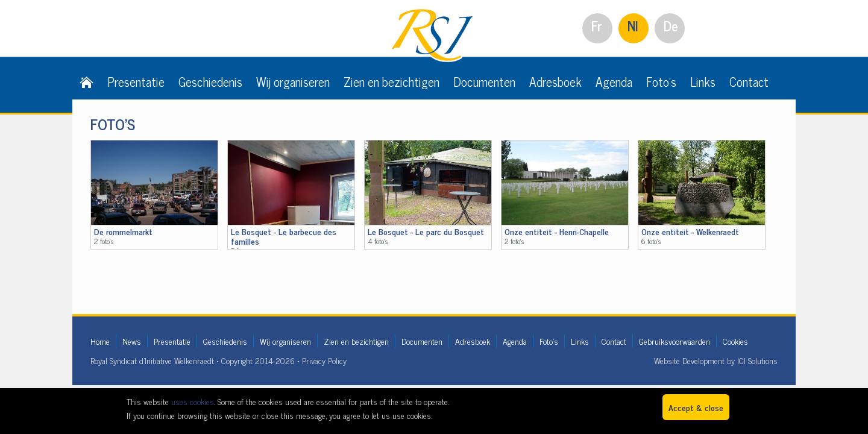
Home (100, 341)
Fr (597, 26)
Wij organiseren (293, 81)
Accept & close (696, 407)
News (132, 341)
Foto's (661, 81)
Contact (749, 81)
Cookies (735, 341)
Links (703, 81)
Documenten (484, 81)
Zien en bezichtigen (392, 81)
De (671, 26)
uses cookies (193, 401)
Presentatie (136, 81)
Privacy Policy (324, 360)
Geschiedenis (210, 81)
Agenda (614, 81)
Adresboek (555, 81)
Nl (633, 26)
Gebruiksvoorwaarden (675, 341)
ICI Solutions (757, 360)
